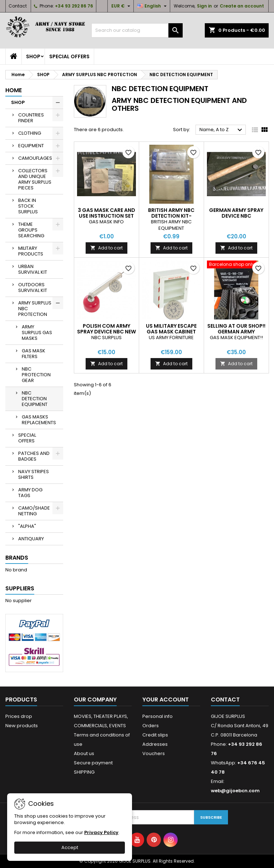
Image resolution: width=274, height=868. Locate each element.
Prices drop (19, 716)
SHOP (33, 56)
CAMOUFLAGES (35, 158)
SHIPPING (84, 772)
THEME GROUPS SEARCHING (31, 230)
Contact (18, 6)
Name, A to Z (222, 130)
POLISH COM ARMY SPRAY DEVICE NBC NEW (106, 329)
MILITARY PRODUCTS (31, 251)
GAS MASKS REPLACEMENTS (39, 420)
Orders (151, 726)
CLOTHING (30, 133)
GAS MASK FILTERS (34, 354)
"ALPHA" (27, 526)
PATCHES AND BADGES (34, 456)
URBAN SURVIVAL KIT (33, 269)
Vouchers (154, 753)
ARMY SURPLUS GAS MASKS (37, 333)
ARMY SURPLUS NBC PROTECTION (35, 309)
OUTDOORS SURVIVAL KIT (33, 287)
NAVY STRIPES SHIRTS (34, 474)
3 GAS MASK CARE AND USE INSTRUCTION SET (106, 213)
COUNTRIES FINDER (31, 118)
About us (84, 753)
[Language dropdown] (153, 6)
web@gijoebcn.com (235, 791)
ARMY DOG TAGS (30, 493)
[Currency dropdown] (122, 6)
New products (22, 726)
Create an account (242, 6)
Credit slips (155, 735)
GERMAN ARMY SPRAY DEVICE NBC (236, 213)
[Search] (137, 30)
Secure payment (93, 763)
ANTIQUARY (31, 539)
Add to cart (106, 248)
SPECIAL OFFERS (69, 56)
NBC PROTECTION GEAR (36, 375)
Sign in (204, 6)
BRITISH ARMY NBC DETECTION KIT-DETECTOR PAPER (171, 216)
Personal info (158, 716)
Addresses (155, 744)
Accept (70, 847)
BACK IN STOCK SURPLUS (28, 206)
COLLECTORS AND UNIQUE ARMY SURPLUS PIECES (35, 179)
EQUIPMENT (31, 146)
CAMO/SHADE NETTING (34, 511)
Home (14, 90)
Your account (166, 700)
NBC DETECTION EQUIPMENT (35, 399)
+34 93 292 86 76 (74, 6)
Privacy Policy (101, 832)
